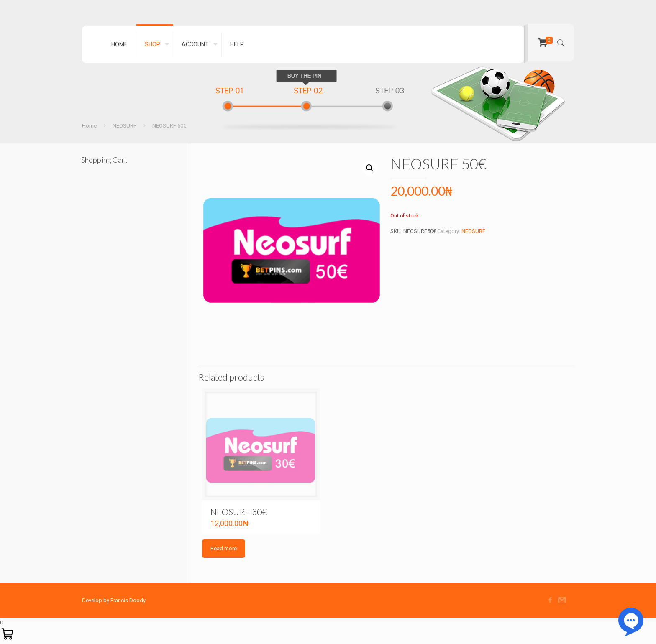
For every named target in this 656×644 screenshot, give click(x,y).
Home (89, 126)
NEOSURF (124, 126)
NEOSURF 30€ (239, 512)
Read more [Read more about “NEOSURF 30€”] (224, 548)
